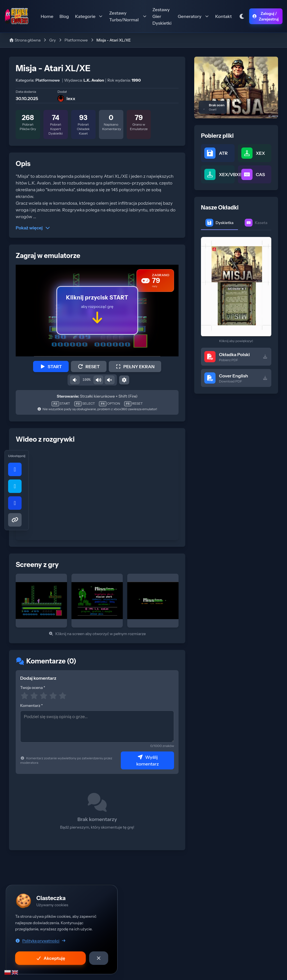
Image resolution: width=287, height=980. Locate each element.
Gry (53, 40)
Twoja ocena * (33, 688)
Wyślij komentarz (147, 760)
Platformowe (76, 40)
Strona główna (25, 40)
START (51, 366)
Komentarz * (32, 705)
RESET (89, 366)
